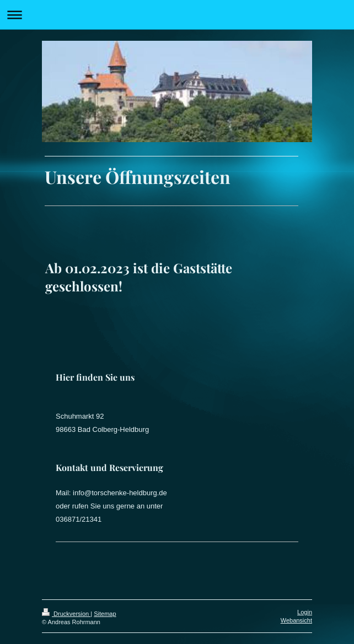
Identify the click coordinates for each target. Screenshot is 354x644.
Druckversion (66, 614)
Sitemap (105, 614)
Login (305, 612)
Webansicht (296, 620)
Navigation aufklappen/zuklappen (177, 15)
